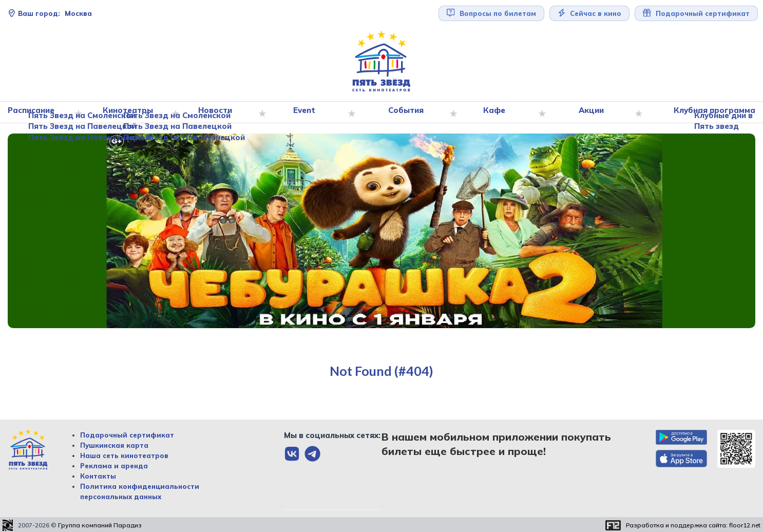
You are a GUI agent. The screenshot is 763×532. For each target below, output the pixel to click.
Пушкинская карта (114, 445)
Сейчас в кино (590, 13)
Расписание (36, 112)
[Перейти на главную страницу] (381, 61)
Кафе (496, 112)
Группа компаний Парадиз (100, 526)
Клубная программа (712, 112)
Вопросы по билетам (491, 13)
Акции (592, 112)
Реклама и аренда (114, 466)
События (408, 112)
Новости (218, 112)
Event (307, 112)
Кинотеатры (131, 112)
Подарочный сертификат (696, 13)
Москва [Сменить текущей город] (50, 13)
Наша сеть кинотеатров (124, 455)
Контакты (98, 476)
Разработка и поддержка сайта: (693, 526)
